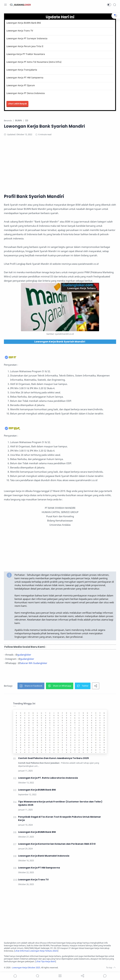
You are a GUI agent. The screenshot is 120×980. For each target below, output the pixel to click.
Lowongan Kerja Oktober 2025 (26, 968)
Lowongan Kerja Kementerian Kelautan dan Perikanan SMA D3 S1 (57, 844)
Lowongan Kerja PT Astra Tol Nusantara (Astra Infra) (34, 62)
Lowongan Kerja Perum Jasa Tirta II (25, 46)
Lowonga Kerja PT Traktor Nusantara (26, 54)
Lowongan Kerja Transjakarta (22, 70)
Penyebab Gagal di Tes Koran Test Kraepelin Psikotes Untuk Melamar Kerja (60, 818)
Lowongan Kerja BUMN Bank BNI (24, 23)
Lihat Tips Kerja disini (46, 961)
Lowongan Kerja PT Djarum (21, 85)
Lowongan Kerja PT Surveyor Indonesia (27, 38)
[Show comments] (105, 976)
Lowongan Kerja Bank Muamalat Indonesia (44, 856)
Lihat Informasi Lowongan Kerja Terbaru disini (36, 951)
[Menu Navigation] (5, 5)
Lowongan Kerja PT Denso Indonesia (26, 93)
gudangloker (24, 655)
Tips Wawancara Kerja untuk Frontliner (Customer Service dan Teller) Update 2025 (60, 803)
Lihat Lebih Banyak (17, 104)
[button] (109, 5)
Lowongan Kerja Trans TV (20, 31)
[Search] (115, 5)
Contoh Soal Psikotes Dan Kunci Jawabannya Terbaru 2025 (53, 758)
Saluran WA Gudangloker (34, 663)
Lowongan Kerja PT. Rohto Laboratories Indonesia (48, 778)
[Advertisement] (60, 164)
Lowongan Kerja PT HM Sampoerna (25, 78)
